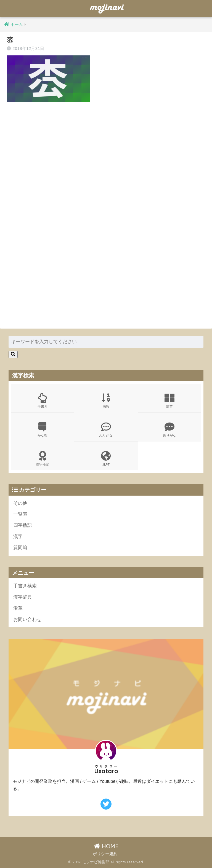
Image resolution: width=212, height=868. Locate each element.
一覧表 (20, 514)
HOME (106, 846)
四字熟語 (23, 526)
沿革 (18, 608)
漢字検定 (43, 459)
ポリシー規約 (105, 854)
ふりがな (106, 430)
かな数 (43, 430)
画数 (106, 401)
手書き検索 (25, 586)
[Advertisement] (104, 162)
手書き (43, 401)
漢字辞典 (23, 597)
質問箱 (20, 548)
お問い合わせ (27, 620)
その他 (20, 503)
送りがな (170, 430)
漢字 (18, 537)
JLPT (106, 459)
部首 (170, 401)
